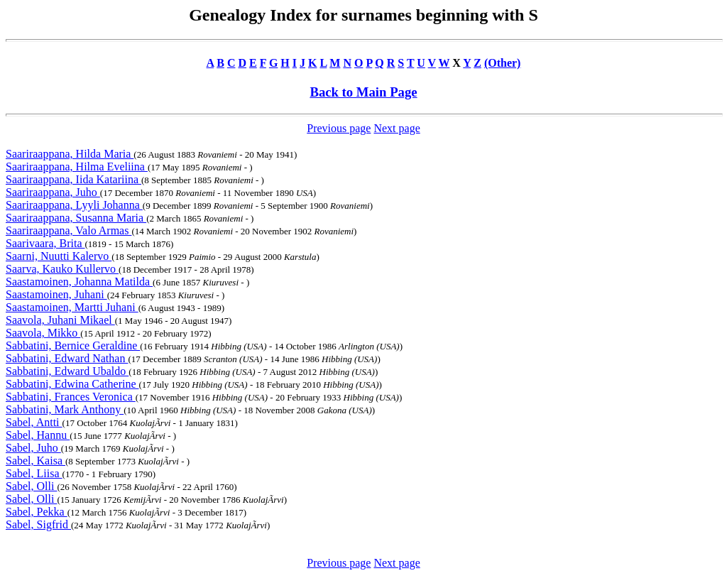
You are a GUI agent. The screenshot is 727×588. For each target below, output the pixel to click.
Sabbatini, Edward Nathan (67, 358)
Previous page (339, 128)
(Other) (503, 63)
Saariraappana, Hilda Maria (70, 154)
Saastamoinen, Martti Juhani (72, 307)
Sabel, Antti (34, 422)
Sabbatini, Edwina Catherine (72, 384)
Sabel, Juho (33, 448)
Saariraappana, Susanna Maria (76, 218)
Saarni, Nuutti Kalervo (59, 256)
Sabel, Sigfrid (38, 524)
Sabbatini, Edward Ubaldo (67, 371)
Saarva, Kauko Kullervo (62, 269)
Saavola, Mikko (43, 333)
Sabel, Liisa (34, 473)
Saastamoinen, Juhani (56, 294)
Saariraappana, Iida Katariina (73, 179)
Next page (397, 128)
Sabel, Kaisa (35, 461)
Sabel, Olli (31, 486)
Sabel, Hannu (38, 435)
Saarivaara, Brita (45, 243)
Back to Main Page (363, 92)
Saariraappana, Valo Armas (69, 230)
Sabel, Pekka (37, 512)
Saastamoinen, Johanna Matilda (79, 282)
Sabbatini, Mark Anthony (65, 409)
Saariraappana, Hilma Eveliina (77, 167)
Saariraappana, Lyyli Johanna (74, 205)
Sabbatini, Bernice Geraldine (73, 345)
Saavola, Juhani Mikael (60, 320)
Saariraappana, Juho (53, 192)
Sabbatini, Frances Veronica (71, 397)
